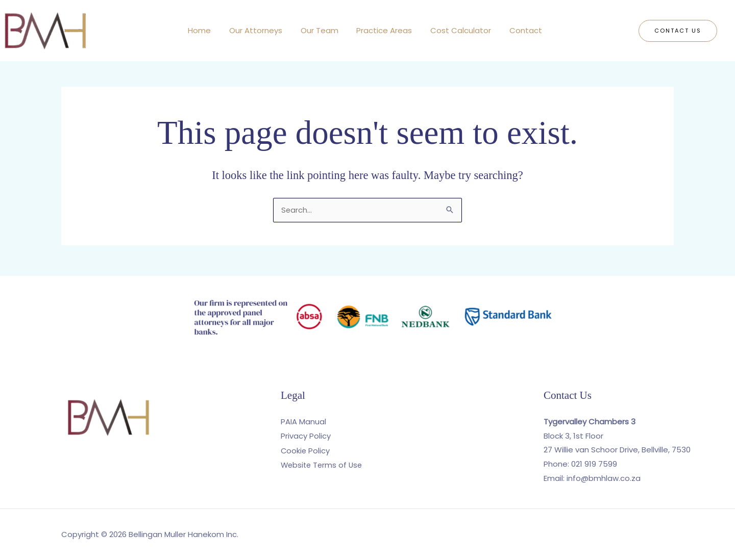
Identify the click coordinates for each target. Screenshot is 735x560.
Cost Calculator (457, 30)
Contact (519, 30)
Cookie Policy (306, 450)
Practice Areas (383, 30)
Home (207, 30)
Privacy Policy (306, 436)
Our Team (321, 30)
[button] (678, 31)
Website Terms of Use (323, 464)
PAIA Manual (303, 422)
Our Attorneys (260, 30)
